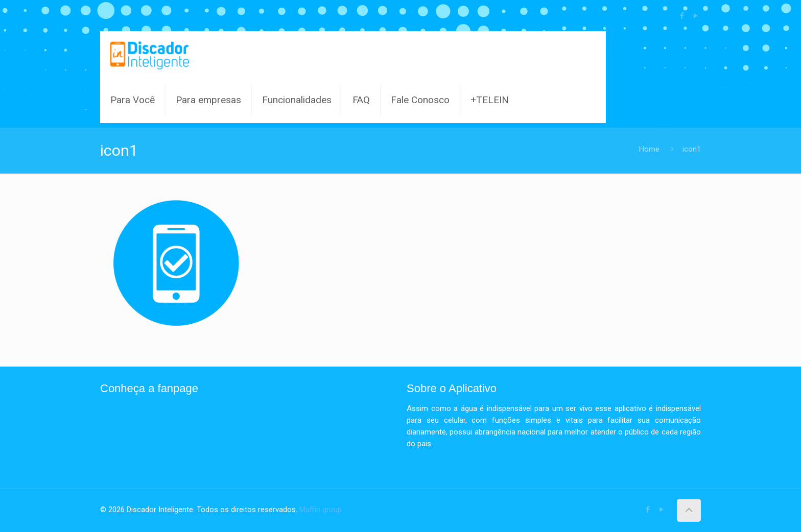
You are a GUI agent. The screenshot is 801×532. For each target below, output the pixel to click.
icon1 (692, 149)
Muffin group (321, 510)
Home (649, 149)
